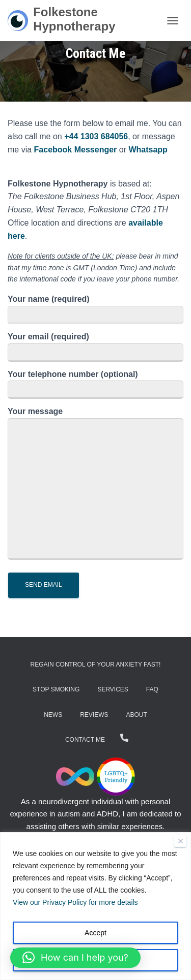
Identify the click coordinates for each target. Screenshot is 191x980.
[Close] (180, 841)
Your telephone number (95, 385)
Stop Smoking (56, 689)
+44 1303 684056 (96, 136)
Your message (95, 483)
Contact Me (85, 740)
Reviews (94, 715)
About (137, 715)
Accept (95, 933)
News (53, 715)
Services (113, 689)
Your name (95, 309)
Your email (95, 347)
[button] (75, 958)
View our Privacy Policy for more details (75, 902)
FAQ (152, 689)
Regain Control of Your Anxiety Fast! (96, 665)
